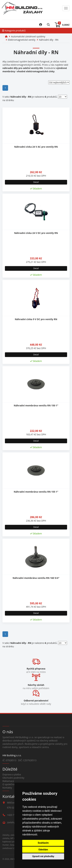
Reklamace (8, 781)
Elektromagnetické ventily (22, 40)
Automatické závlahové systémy (28, 36)
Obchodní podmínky (13, 778)
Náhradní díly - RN (49, 40)
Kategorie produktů (14, 31)
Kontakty (7, 788)
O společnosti (10, 784)
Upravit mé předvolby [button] (43, 856)
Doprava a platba (12, 774)
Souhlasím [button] (43, 843)
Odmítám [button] (43, 850)
